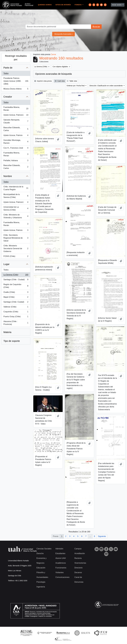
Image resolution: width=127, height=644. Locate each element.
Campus (78, 549)
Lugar (6, 264)
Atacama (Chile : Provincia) (16, 323)
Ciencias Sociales (44, 549)
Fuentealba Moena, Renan (16, 154)
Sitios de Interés (63, 5)
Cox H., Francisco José (16, 148)
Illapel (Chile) (16, 298)
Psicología (41, 582)
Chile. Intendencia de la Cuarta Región (16, 188)
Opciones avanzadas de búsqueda (53, 74)
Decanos (78, 572)
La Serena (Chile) (16, 275)
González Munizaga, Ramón (16, 142)
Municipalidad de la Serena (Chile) (16, 196)
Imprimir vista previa (43, 81)
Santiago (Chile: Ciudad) (16, 302)
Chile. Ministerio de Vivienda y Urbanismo (16, 216)
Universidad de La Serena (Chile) (16, 208)
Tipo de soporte (12, 341)
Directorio (78, 568)
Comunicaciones (62, 577)
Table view (72, 81)
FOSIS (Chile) (16, 257)
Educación (41, 568)
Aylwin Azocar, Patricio (16, 136)
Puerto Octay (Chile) (16, 317)
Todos (6, 73)
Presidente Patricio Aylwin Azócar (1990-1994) (16, 81)
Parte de (8, 68)
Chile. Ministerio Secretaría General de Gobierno (16, 249)
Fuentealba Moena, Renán (16, 109)
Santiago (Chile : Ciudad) (16, 280)
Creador (8, 97)
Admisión (59, 549)
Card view (60, 81)
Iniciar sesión (117, 5)
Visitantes (59, 572)
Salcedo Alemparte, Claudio (16, 121)
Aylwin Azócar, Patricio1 (16, 115)
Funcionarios (61, 568)
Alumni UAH (61, 558)
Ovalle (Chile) (16, 293)
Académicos (61, 563)
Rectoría (78, 558)
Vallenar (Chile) (16, 307)
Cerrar (53, 54)
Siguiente (102, 536)
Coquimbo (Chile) (16, 312)
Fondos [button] (78, 5)
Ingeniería (41, 587)
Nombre (8, 176)
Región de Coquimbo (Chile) (16, 286)
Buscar (96, 27)
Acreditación (80, 553)
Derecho (40, 553)
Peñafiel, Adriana (16, 161)
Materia (7, 332)
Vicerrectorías (80, 563)
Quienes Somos (45, 5)
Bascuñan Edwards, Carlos (16, 129)
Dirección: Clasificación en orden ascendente (106, 86)
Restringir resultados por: (16, 58)
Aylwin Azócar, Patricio (16, 231)
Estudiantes (60, 553)
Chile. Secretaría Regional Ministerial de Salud (16, 238)
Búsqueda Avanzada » (64, 34)
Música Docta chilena (16, 89)
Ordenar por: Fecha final (76, 86)
